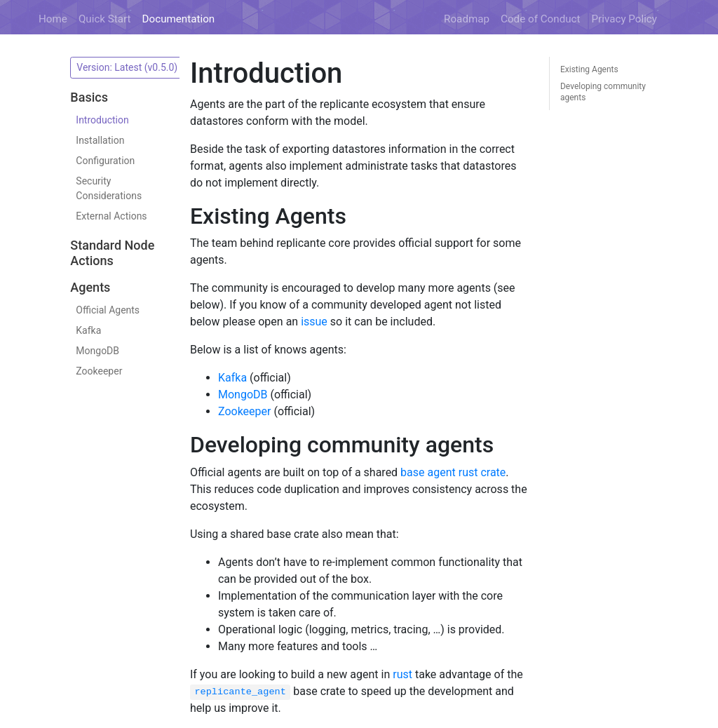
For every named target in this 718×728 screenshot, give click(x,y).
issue (314, 322)
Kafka (88, 330)
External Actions (111, 216)
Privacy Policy (625, 19)
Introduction (102, 120)
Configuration (105, 161)
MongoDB (97, 351)
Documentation (179, 19)
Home (53, 19)
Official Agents (108, 310)
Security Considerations (109, 188)
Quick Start (105, 19)
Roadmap (467, 19)
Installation (100, 140)
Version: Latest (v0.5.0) (128, 67)
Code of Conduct (540, 19)
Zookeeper (99, 371)
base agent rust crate (453, 472)
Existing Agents (589, 69)
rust (402, 674)
